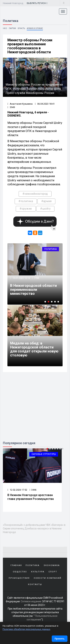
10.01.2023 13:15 (21, 278)
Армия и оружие (35, 28)
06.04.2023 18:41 (45, 104)
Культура (38, 572)
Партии (12, 28)
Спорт (53, 572)
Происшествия (19, 578)
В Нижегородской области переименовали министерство (33, 290)
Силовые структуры (44, 454)
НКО (5, 28)
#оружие (26, 209)
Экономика (52, 565)
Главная (16, 565)
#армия (46, 201)
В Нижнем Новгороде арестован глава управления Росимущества (31, 497)
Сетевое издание (31, 601)
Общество (20, 572)
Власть (21, 28)
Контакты (35, 584)
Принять (60, 639)
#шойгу (45, 209)
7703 (37, 278)
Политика (51, 249)
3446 (33, 490)
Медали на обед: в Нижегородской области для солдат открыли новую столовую (34, 349)
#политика (26, 201)
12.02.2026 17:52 (17, 490)
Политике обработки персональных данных (26, 629)
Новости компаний (48, 578)
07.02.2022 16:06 (21, 336)
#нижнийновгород (35, 194)
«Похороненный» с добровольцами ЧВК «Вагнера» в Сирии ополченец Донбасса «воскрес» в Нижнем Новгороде (34, 529)
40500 (37, 336)
